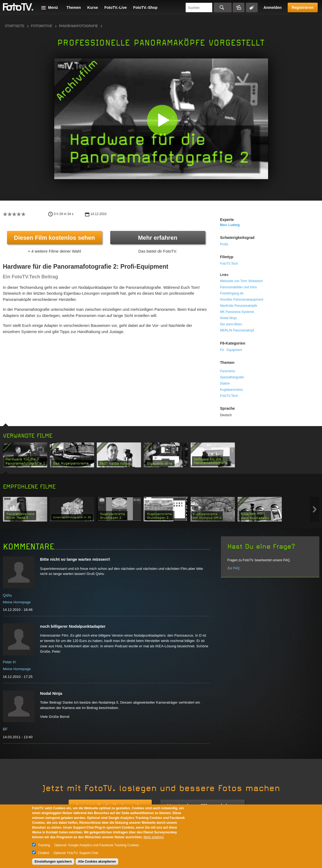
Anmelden (273, 8)
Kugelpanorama (232, 390)
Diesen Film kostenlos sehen (54, 238)
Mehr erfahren (158, 238)
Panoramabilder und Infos (238, 287)
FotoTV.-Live (116, 8)
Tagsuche (252, 8)
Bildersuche (239, 8)
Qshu (7, 595)
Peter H (9, 662)
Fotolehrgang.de (232, 293)
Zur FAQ (233, 568)
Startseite (15, 26)
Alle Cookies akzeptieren (97, 862)
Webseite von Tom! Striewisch (242, 281)
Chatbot (43, 853)
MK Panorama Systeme (237, 312)
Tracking (44, 845)
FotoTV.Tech (229, 264)
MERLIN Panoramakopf (237, 330)
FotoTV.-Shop (145, 8)
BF (5, 729)
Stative (225, 383)
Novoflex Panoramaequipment (242, 300)
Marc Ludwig (230, 225)
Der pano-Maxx (231, 324)
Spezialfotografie (232, 377)
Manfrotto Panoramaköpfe (239, 306)
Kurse (93, 8)
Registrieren (303, 8)
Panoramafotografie (79, 26)
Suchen (223, 8)
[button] (162, 120)
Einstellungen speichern (53, 862)
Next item (315, 509)
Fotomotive (42, 26)
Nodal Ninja (228, 318)
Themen (74, 8)
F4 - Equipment (231, 350)
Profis (224, 244)
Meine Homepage (17, 602)
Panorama (227, 371)
